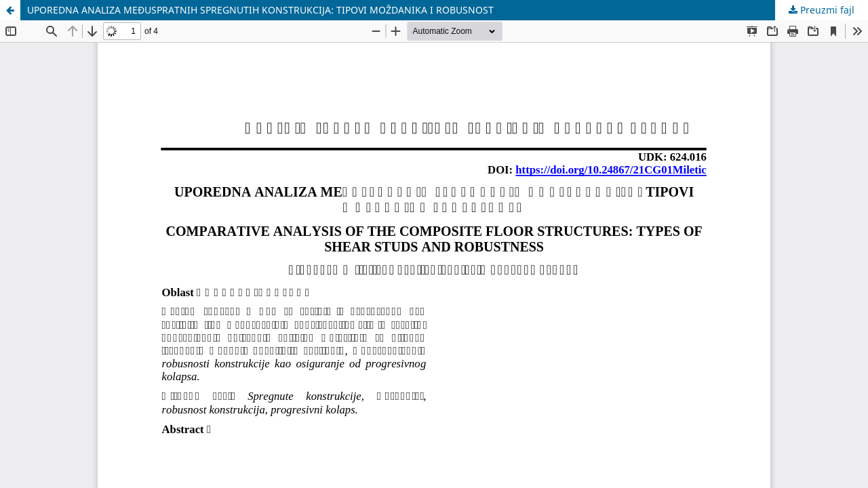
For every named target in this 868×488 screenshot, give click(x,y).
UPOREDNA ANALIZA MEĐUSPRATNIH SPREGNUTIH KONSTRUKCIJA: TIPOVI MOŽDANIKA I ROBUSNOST (260, 10)
